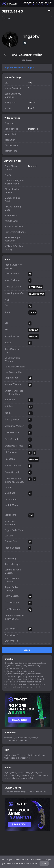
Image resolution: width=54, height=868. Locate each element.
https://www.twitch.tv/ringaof (19, 67)
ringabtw (31, 36)
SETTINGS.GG (13, 11)
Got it (44, 863)
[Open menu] (49, 11)
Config (27, 650)
